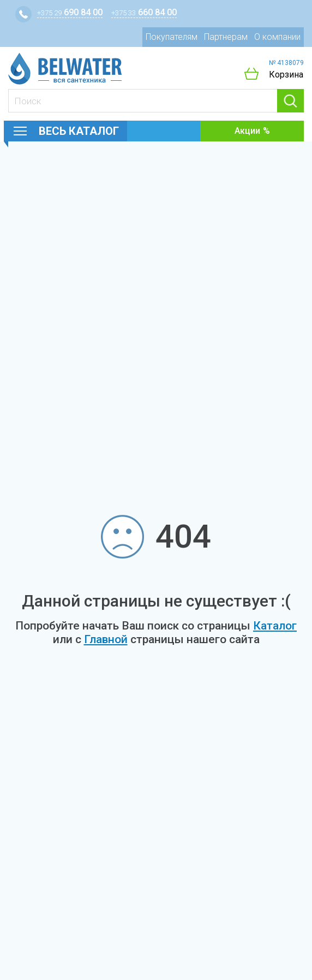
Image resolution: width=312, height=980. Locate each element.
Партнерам (226, 37)
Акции (247, 131)
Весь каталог (79, 131)
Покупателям (172, 37)
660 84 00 (144, 12)
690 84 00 (70, 12)
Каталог (275, 626)
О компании (277, 37)
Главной (106, 639)
